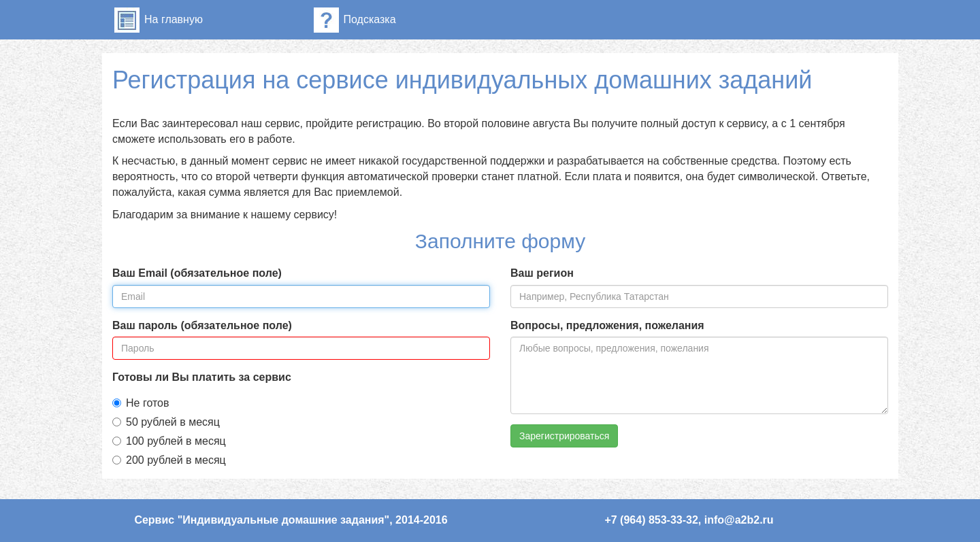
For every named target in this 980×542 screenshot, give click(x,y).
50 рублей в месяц (166, 422)
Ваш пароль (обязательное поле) (202, 325)
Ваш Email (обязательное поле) (197, 273)
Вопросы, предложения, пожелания (607, 325)
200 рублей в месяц (169, 460)
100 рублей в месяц (169, 441)
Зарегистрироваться (564, 436)
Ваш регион (542, 273)
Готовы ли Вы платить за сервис (202, 377)
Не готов (141, 403)
